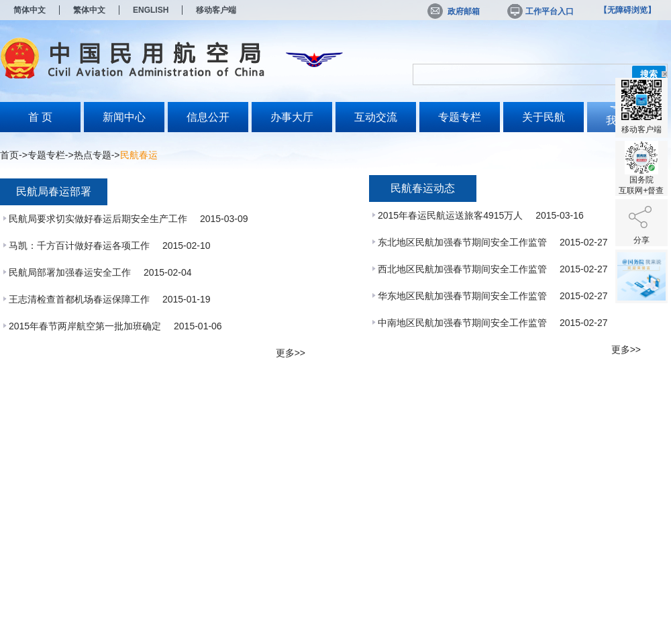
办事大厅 (292, 117)
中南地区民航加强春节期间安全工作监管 (464, 323)
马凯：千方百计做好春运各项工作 (81, 246)
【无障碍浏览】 (627, 10)
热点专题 (93, 155)
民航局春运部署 (54, 192)
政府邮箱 (454, 11)
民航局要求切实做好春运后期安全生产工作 (99, 219)
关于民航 (544, 117)
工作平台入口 (539, 11)
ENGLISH (151, 10)
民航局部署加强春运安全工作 (71, 272)
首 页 (40, 117)
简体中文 (30, 10)
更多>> (291, 353)
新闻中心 (124, 117)
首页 (9, 155)
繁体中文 (89, 10)
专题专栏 (460, 117)
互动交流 (376, 117)
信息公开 (208, 117)
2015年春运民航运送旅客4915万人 (452, 215)
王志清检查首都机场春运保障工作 (81, 299)
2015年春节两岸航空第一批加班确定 (86, 326)
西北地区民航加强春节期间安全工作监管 (464, 269)
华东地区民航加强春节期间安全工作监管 (464, 296)
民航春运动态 (423, 188)
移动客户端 (216, 10)
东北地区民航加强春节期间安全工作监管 (464, 242)
